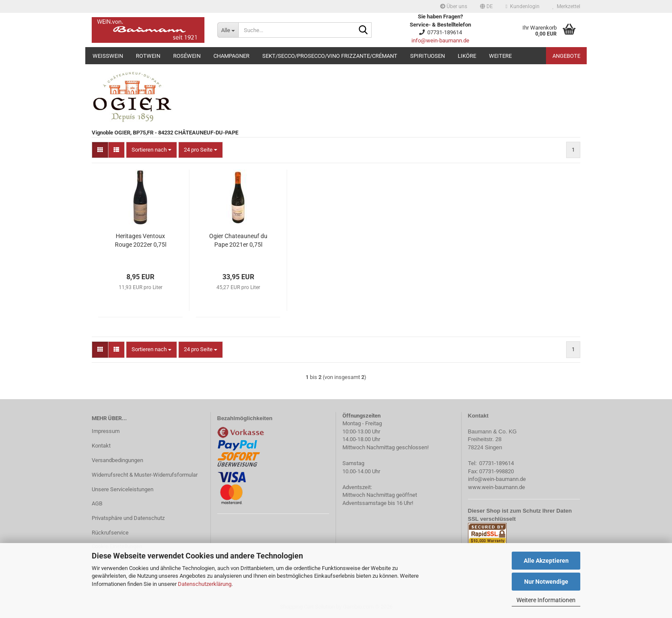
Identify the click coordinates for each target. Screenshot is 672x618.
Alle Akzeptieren (546, 561)
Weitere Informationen (546, 600)
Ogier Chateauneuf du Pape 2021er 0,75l (238, 240)
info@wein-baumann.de (440, 40)
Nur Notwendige (546, 582)
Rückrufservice (110, 533)
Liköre (467, 56)
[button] (486, 6)
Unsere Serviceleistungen (123, 489)
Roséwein (187, 56)
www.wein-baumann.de (496, 487)
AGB (97, 503)
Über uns (454, 6)
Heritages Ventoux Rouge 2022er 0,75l (141, 240)
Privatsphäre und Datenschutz (128, 518)
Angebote (566, 56)
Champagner (231, 56)
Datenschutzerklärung (205, 584)
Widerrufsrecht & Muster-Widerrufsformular (145, 475)
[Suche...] (228, 30)
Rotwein (148, 56)
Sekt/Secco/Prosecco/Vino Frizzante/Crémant (330, 56)
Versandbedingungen (117, 460)
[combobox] (151, 150)
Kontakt (101, 446)
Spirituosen (427, 56)
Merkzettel (566, 6)
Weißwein (108, 56)
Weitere (500, 56)
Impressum (106, 431)
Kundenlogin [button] (523, 6)
